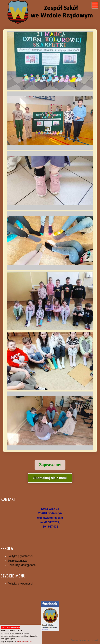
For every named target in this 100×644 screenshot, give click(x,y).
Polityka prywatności (23, 556)
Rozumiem (11, 627)
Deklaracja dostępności (25, 564)
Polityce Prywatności (24, 642)
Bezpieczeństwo (21, 560)
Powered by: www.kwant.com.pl (81, 631)
